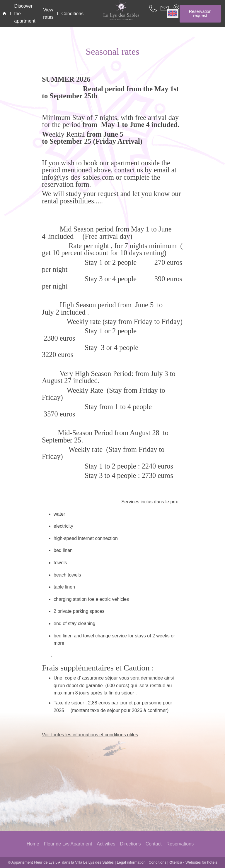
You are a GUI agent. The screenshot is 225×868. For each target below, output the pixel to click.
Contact (154, 844)
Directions (130, 844)
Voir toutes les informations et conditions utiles (90, 735)
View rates (48, 14)
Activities (106, 844)
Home (33, 844)
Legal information (131, 862)
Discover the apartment (25, 13)
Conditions (157, 862)
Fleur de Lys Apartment (68, 844)
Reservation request (200, 13)
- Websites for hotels (193, 862)
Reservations (180, 844)
